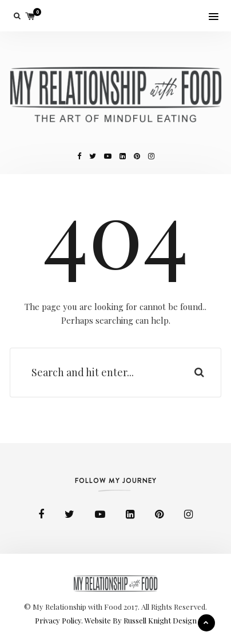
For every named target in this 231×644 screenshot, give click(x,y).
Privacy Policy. (60, 620)
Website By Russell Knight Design (141, 620)
